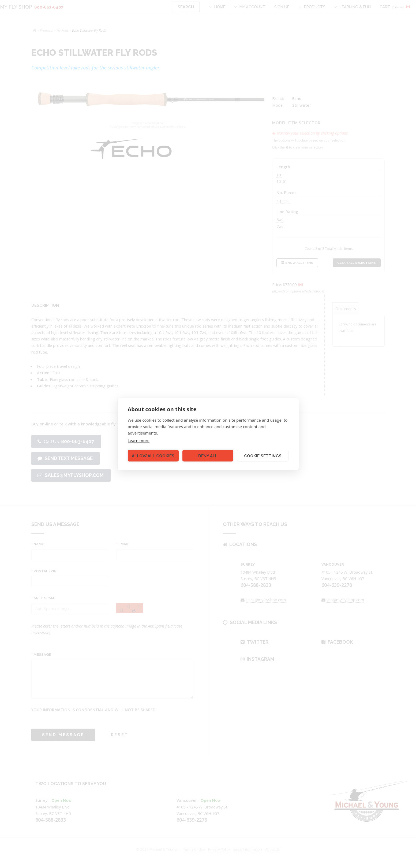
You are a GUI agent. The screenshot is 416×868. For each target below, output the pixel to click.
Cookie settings (263, 456)
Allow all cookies (153, 456)
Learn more (139, 440)
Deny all (208, 456)
